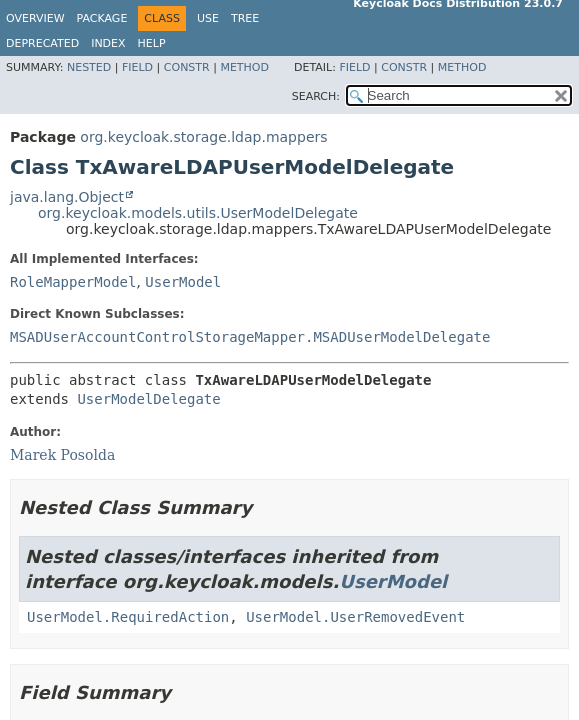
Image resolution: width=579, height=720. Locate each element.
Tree (245, 18)
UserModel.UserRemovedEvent (355, 617)
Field (137, 67)
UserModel (183, 282)
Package (102, 18)
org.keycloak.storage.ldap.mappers (203, 137)
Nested (89, 67)
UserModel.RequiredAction (128, 617)
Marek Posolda (62, 455)
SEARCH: (316, 96)
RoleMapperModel (73, 282)
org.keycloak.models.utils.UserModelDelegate (198, 213)
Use (208, 18)
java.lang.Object (67, 197)
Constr (187, 67)
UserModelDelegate (148, 399)
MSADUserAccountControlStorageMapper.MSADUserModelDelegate (250, 337)
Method (244, 67)
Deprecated (42, 43)
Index (108, 43)
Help (152, 43)
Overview (35, 18)
